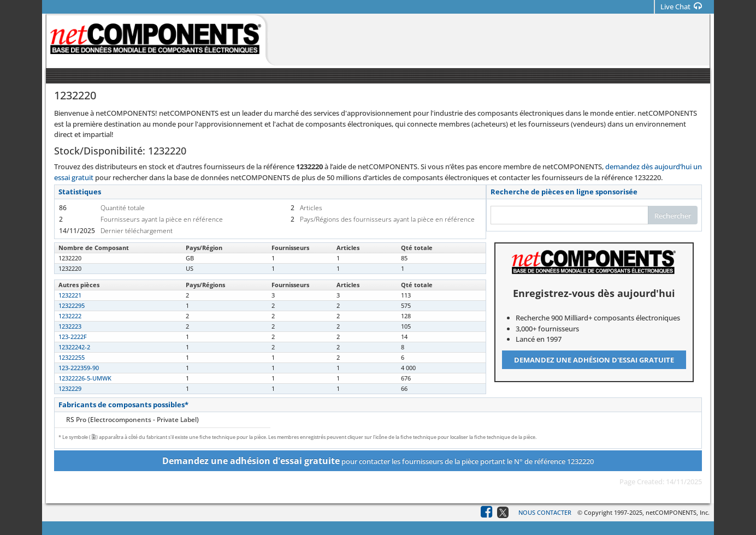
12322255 (72, 357)
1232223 (70, 326)
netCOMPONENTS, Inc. (678, 512)
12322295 (72, 305)
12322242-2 (74, 347)
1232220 (70, 258)
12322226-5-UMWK (85, 378)
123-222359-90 (79, 368)
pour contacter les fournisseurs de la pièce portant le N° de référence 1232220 (378, 461)
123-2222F (73, 337)
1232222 (70, 316)
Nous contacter (545, 512)
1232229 (70, 388)
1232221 (70, 295)
